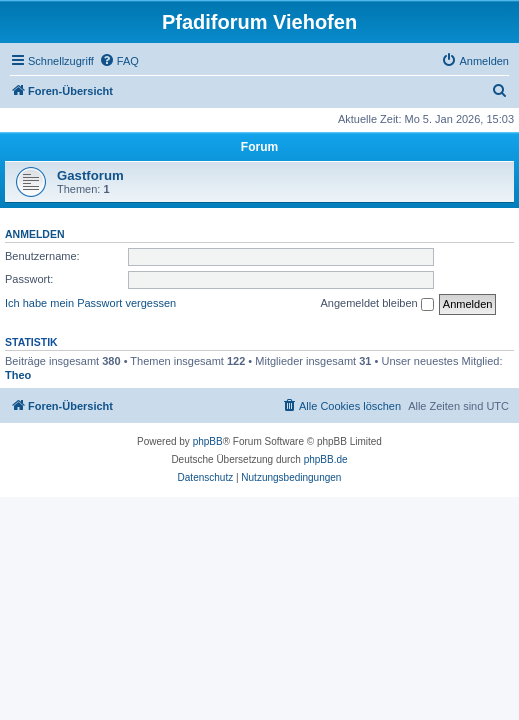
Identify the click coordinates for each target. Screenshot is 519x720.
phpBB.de (326, 459)
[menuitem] (119, 61)
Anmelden (35, 234)
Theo (18, 375)
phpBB (208, 441)
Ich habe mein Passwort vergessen (90, 303)
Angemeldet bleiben (376, 304)
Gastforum (90, 175)
